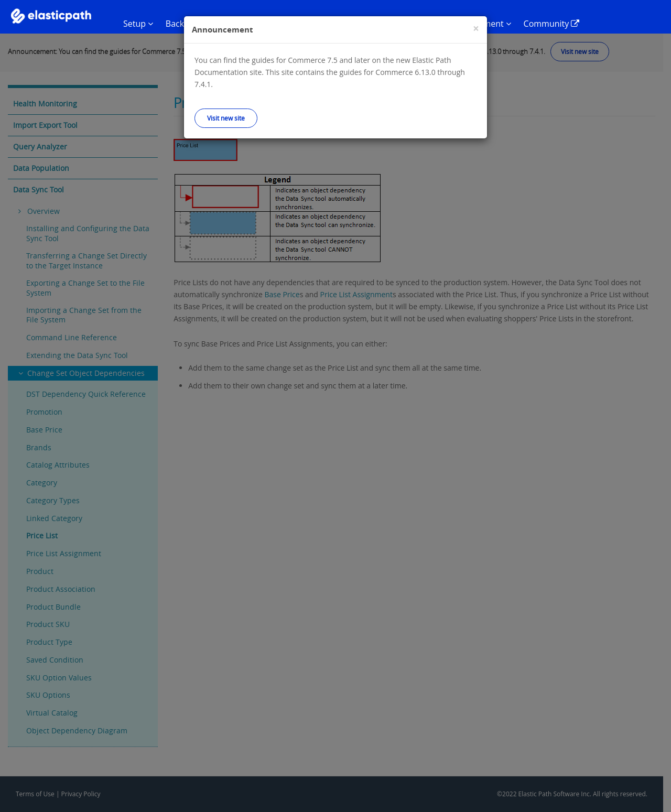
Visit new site (226, 118)
